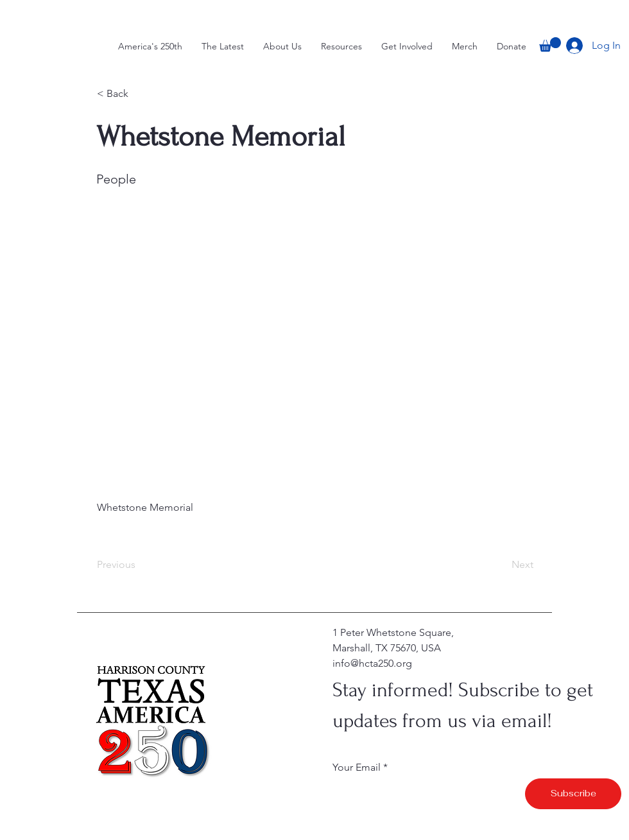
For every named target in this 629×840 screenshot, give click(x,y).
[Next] (501, 565)
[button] (550, 45)
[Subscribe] (573, 794)
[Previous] (139, 565)
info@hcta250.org (372, 663)
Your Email (357, 767)
